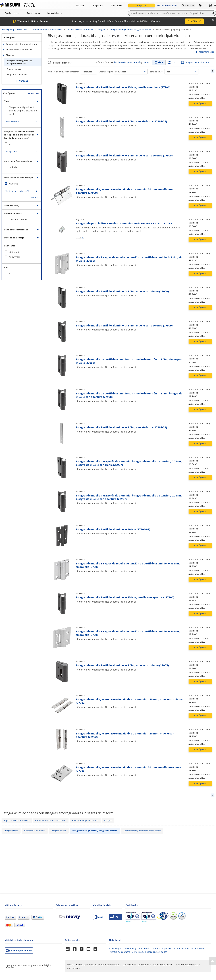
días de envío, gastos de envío (127, 62)
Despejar (35, 197)
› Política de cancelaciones (191, 948)
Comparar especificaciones (197, 62)
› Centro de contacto (119, 952)
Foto (174, 62)
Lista (161, 62)
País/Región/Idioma (21, 950)
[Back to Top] (213, 961)
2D (83, 238)
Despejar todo (33, 93)
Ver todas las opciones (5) (17, 191)
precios (146, 62)
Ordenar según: (106, 72)
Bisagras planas (14, 69)
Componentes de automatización (47, 30)
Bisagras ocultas (59, 831)
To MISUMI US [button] (194, 21)
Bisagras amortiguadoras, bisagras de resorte (131, 30)
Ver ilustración (12, 122)
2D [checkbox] (10, 273)
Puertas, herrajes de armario (80, 30)
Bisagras (101, 30)
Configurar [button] (200, 103)
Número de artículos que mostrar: (63, 72)
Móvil (99, 917)
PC (114, 917)
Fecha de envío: (156, 72)
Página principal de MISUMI (14, 30)
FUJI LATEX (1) (15, 257)
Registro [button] (142, 5)
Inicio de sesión (167, 5)
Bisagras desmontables (17, 74)
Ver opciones (11, 152)
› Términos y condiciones (136, 948)
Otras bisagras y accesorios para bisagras (142, 831)
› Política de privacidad (163, 948)
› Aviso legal (115, 948)
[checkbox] (22, 111)
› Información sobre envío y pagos (150, 952)
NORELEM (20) (15, 252)
